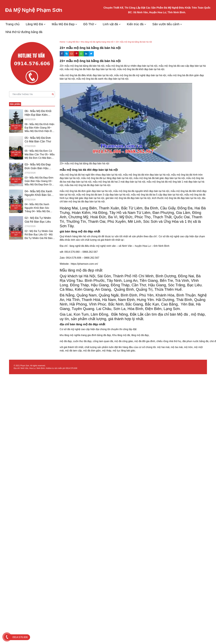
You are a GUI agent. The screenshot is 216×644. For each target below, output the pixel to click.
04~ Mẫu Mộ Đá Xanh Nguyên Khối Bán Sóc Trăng (38, 193)
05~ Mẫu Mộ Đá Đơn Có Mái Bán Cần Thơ (38, 140)
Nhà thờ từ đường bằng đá (24, 32)
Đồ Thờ (89, 24)
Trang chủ (12, 24)
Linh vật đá (110, 24)
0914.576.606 (71, 368)
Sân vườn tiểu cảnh (166, 24)
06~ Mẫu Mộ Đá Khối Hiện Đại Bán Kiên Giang (38, 113)
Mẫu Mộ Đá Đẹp (63, 24)
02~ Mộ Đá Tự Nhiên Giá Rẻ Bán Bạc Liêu (38, 220)
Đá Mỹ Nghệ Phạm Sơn (37, 10)
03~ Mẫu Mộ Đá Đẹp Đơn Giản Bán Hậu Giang (38, 167)
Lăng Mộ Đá (34, 24)
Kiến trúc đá (135, 24)
